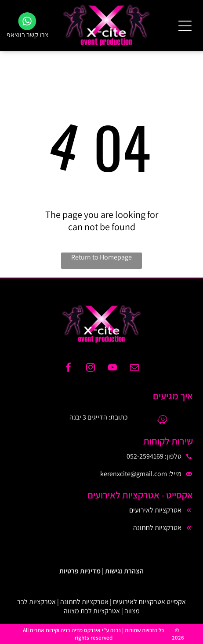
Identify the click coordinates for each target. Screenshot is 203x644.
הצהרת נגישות (124, 571)
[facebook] (69, 368)
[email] (134, 368)
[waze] (162, 421)
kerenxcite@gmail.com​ (134, 474)
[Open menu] (185, 26)
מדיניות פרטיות (80, 571)
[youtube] (112, 368)
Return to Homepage (101, 257)
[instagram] (91, 368)
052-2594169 (145, 456)
